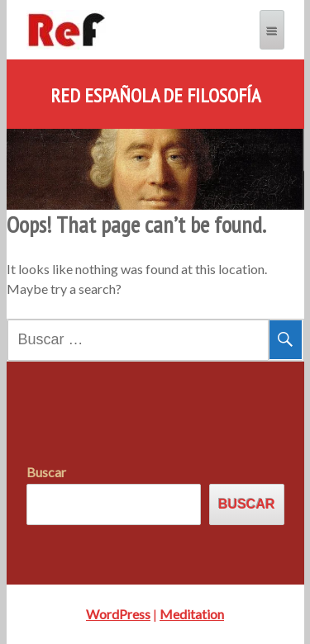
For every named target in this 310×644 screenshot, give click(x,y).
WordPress (118, 614)
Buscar (46, 472)
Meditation (192, 614)
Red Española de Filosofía (155, 96)
